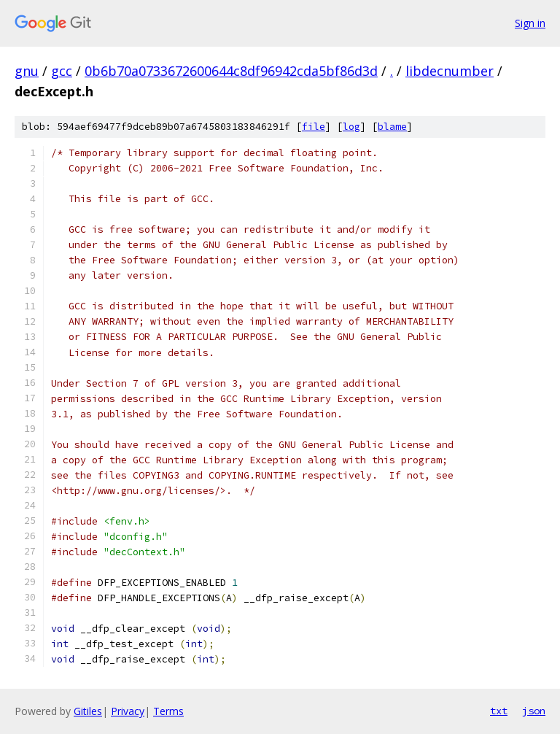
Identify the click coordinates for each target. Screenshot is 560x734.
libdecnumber (450, 71)
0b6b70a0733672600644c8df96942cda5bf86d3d (231, 71)
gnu (27, 71)
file (314, 127)
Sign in (530, 23)
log (351, 127)
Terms (168, 711)
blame (392, 127)
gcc (62, 71)
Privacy (128, 711)
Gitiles (88, 711)
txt (499, 711)
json (534, 711)
